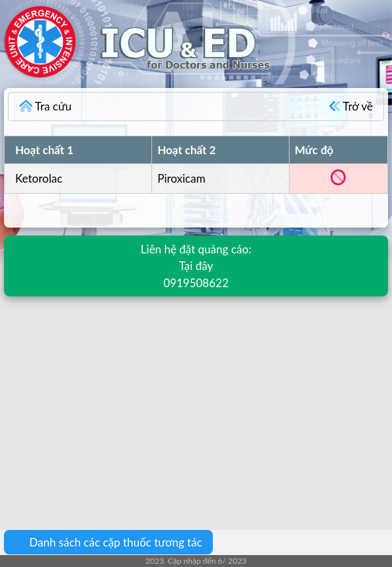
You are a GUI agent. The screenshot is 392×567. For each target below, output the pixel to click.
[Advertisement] (196, 404)
